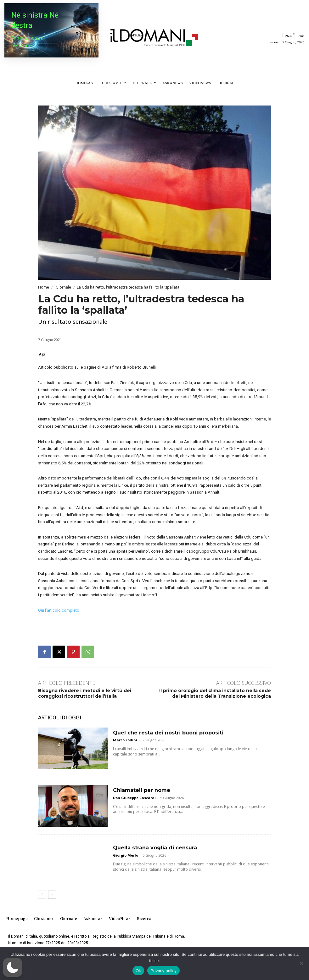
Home (44, 287)
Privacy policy (163, 971)
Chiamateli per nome (142, 790)
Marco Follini (125, 740)
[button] (13, 967)
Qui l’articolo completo (59, 610)
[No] (301, 963)
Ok (138, 971)
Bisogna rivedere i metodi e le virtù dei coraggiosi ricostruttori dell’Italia (85, 693)
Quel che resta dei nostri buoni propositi (168, 733)
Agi (42, 354)
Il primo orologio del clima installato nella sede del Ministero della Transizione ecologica (215, 693)
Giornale (63, 287)
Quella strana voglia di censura (155, 848)
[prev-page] (42, 895)
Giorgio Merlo (126, 855)
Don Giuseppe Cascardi (134, 798)
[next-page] (52, 895)
